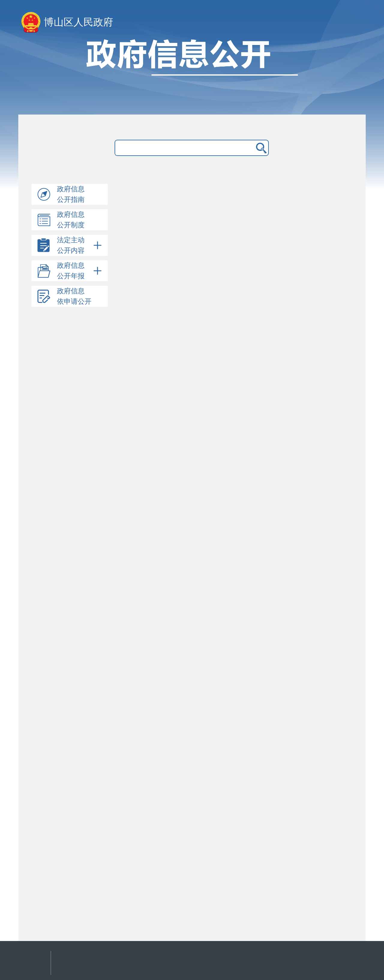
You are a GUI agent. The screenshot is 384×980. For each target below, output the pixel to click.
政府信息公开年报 (80, 271)
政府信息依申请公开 (74, 296)
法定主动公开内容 (80, 245)
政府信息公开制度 (71, 220)
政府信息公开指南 (71, 194)
